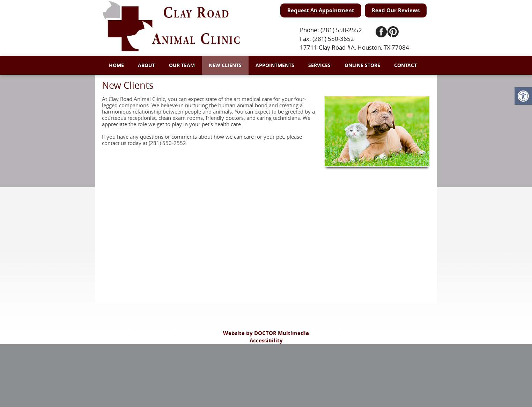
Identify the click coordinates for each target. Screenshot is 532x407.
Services (319, 65)
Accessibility (266, 340)
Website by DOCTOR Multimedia (266, 333)
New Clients (225, 65)
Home (116, 65)
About (146, 65)
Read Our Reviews (396, 10)
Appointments (275, 65)
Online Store (362, 65)
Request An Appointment (321, 10)
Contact (405, 65)
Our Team (182, 65)
